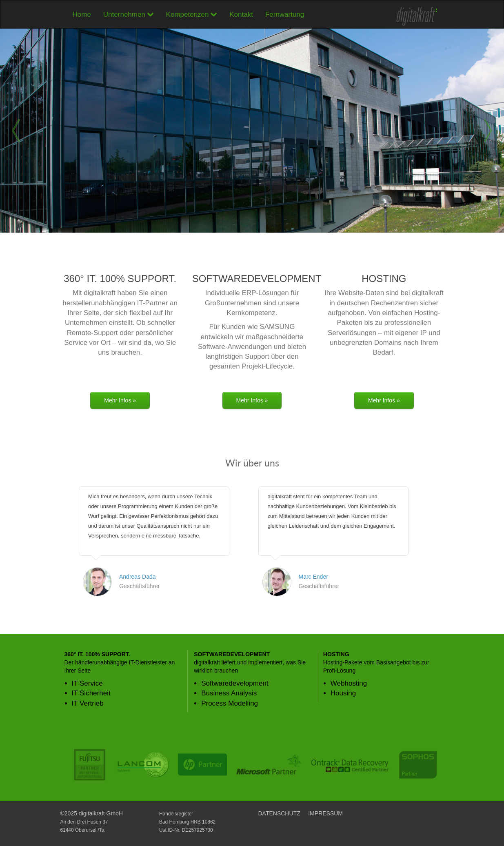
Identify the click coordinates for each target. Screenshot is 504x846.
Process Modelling (230, 703)
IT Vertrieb (88, 703)
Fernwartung (285, 14)
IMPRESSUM (325, 813)
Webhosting (349, 683)
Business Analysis (229, 693)
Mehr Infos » (120, 400)
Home (82, 14)
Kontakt (241, 14)
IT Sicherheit (91, 693)
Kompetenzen (192, 14)
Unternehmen (129, 14)
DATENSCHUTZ (279, 813)
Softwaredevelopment (235, 683)
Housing (343, 693)
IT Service (87, 683)
